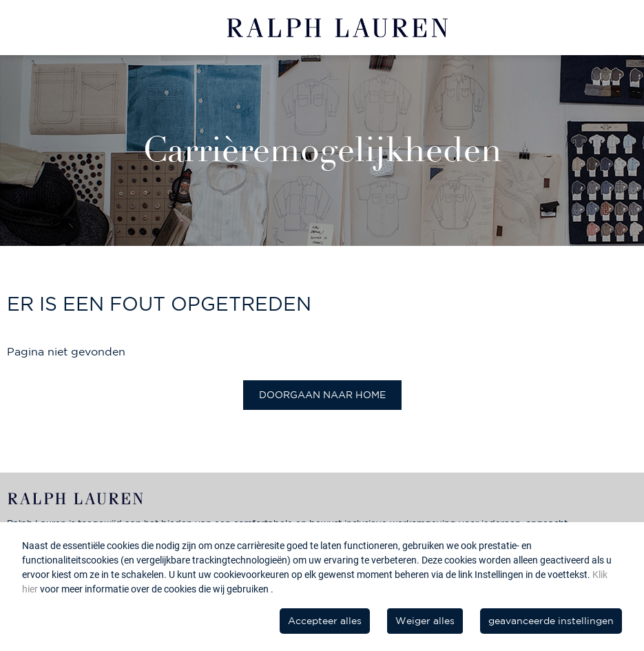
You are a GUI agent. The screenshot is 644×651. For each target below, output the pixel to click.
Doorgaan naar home (322, 395)
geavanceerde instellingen (551, 621)
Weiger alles (425, 621)
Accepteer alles (325, 621)
